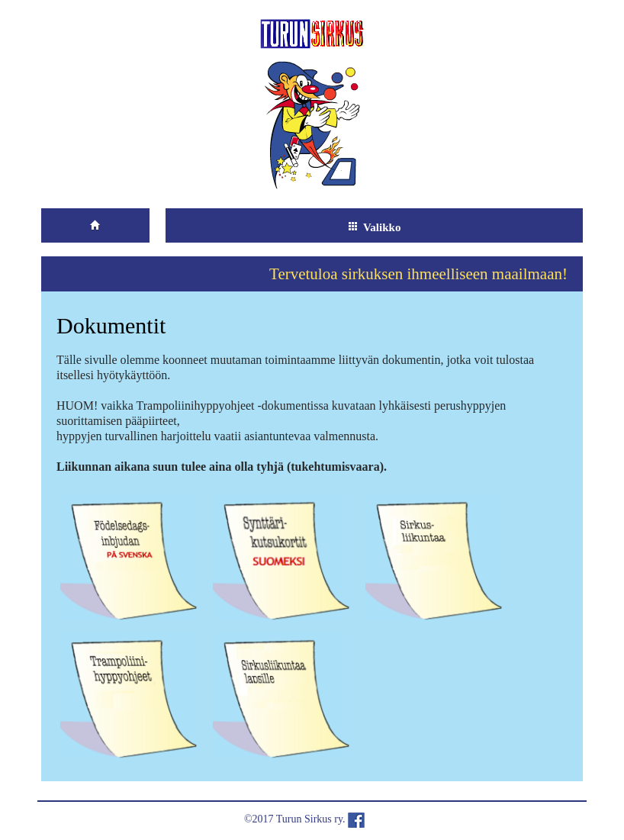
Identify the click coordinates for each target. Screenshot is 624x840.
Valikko (374, 227)
